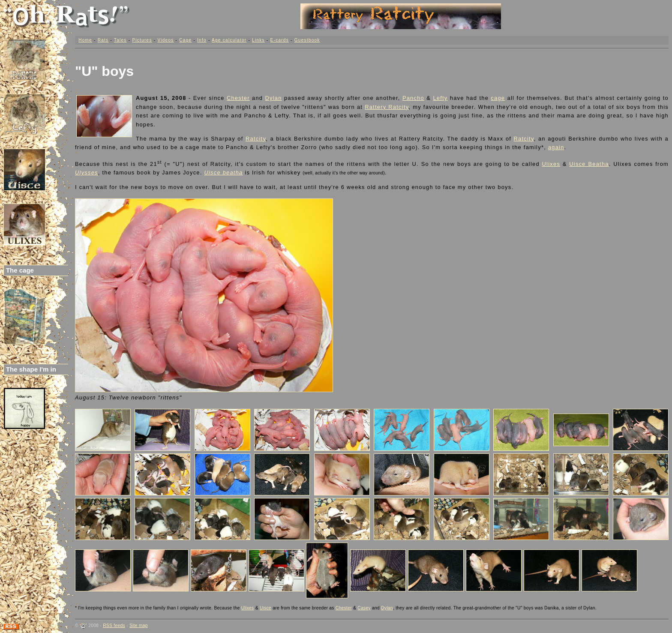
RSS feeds (114, 625)
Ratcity (256, 139)
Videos (165, 40)
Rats (103, 40)
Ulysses (87, 172)
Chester (238, 98)
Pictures (142, 40)
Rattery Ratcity (387, 107)
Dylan (273, 98)
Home (85, 40)
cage (498, 98)
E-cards (280, 40)
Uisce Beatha (589, 164)
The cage (20, 270)
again (556, 147)
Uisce (265, 608)
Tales (120, 40)
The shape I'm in (31, 369)
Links (258, 40)
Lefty (440, 98)
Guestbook (307, 40)
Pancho (413, 98)
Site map (139, 625)
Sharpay (223, 139)
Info (202, 40)
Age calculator (229, 40)
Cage (185, 40)
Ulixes (551, 164)
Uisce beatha (223, 172)
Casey (364, 608)
